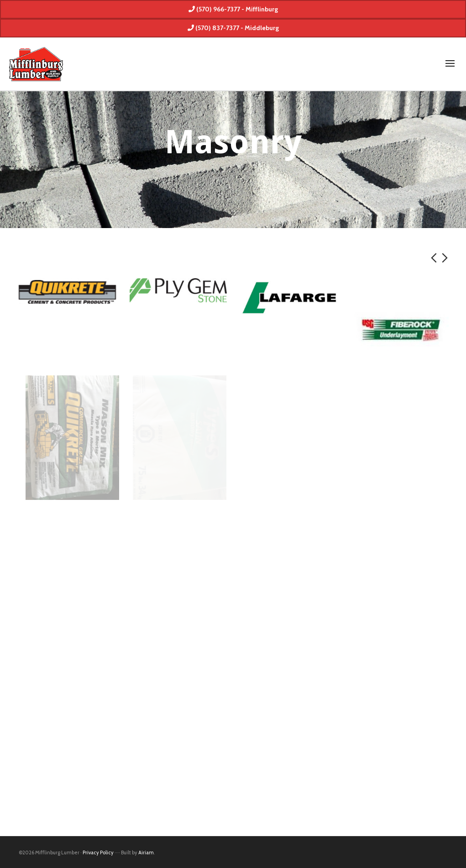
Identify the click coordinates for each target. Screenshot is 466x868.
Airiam (146, 852)
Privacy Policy (98, 852)
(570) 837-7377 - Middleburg (233, 28)
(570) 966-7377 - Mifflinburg (233, 9)
